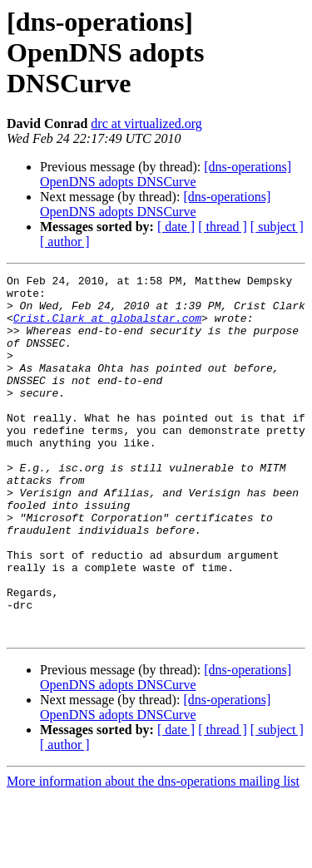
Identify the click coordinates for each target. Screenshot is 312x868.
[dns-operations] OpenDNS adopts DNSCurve (166, 174)
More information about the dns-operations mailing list (153, 853)
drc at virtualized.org (146, 123)
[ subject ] (277, 227)
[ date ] (176, 227)
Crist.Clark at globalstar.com (107, 328)
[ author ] (65, 242)
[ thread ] (223, 227)
